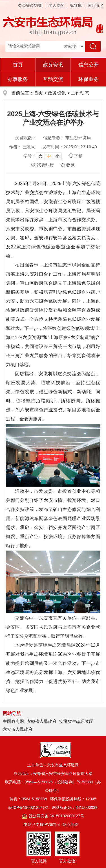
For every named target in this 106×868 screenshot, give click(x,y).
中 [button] (49, 156)
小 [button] (57, 156)
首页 (18, 65)
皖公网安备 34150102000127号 (53, 816)
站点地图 (70, 824)
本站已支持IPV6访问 (42, 824)
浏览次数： (26, 138)
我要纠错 (45, 165)
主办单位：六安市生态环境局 (53, 765)
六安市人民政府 (18, 729)
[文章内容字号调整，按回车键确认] (43, 156)
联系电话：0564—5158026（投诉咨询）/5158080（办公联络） (53, 786)
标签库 (76, 5)
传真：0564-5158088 (28, 799)
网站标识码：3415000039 (75, 807)
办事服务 (18, 79)
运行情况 (95, 5)
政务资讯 (53, 65)
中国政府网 (13, 721)
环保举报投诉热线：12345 (73, 799)
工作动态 (80, 93)
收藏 (70, 165)
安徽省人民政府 (42, 721)
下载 (78, 156)
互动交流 (53, 79)
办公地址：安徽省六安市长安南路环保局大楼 (53, 774)
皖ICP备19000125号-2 (28, 807)
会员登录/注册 (30, 5)
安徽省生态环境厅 (76, 721)
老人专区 (56, 5)
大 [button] (40, 156)
